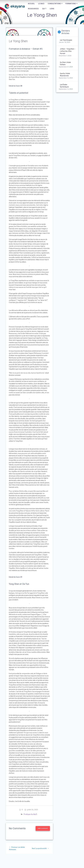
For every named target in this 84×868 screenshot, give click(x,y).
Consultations (54, 4)
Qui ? (44, 9)
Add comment (43, 828)
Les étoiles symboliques (64, 86)
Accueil (31, 4)
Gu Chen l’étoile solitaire (65, 63)
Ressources (33, 9)
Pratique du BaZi (30, 814)
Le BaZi (41, 4)
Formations (71, 4)
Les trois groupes (66, 40)
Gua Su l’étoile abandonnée (65, 75)
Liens (52, 9)
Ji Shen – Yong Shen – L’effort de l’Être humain (68, 51)
